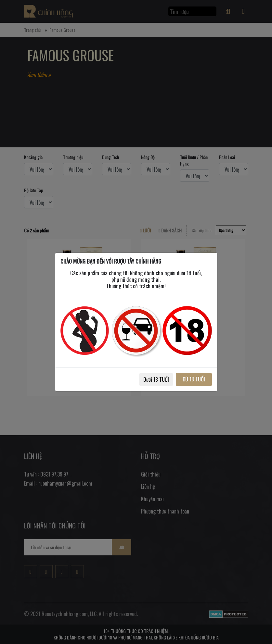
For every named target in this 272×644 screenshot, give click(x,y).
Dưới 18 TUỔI (156, 379)
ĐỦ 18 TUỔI (194, 379)
